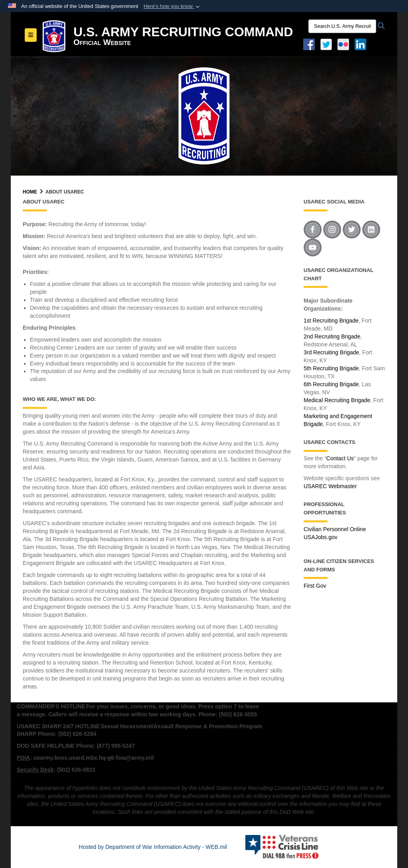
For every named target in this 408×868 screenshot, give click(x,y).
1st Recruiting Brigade (331, 321)
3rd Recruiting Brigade (331, 352)
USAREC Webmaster (330, 486)
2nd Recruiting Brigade (332, 336)
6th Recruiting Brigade (331, 384)
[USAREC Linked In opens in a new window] (362, 44)
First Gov (315, 586)
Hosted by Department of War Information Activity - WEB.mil (153, 847)
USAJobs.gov (321, 537)
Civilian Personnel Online (335, 529)
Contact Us (340, 458)
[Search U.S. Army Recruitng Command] (342, 26)
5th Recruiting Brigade (331, 368)
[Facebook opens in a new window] (309, 44)
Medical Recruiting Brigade (337, 400)
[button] (172, 6)
